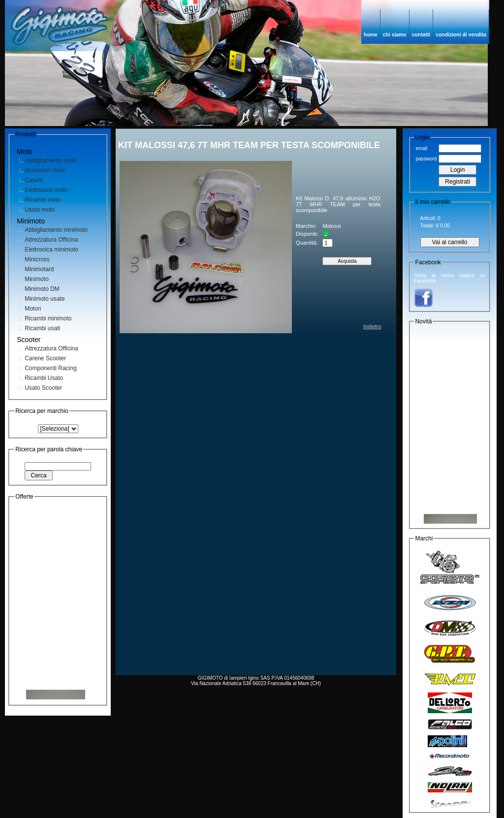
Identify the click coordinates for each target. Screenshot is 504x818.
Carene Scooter (45, 358)
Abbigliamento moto (51, 160)
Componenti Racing (50, 368)
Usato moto (40, 210)
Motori (33, 309)
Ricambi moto (43, 200)
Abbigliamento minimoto (56, 230)
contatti (421, 35)
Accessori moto (45, 170)
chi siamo (395, 35)
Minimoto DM (42, 289)
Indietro (372, 326)
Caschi (34, 180)
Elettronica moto (46, 190)
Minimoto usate (45, 299)
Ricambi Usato (44, 378)
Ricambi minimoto (48, 318)
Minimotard (39, 269)
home (371, 35)
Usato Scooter (43, 388)
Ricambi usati (42, 328)
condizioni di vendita (461, 35)
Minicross (37, 259)
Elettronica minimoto (51, 250)
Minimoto (37, 279)
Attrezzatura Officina (51, 240)
